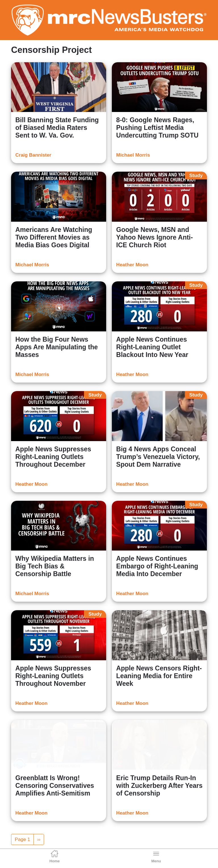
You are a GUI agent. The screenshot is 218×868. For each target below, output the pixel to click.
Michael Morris (133, 155)
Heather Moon (132, 265)
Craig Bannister (33, 155)
